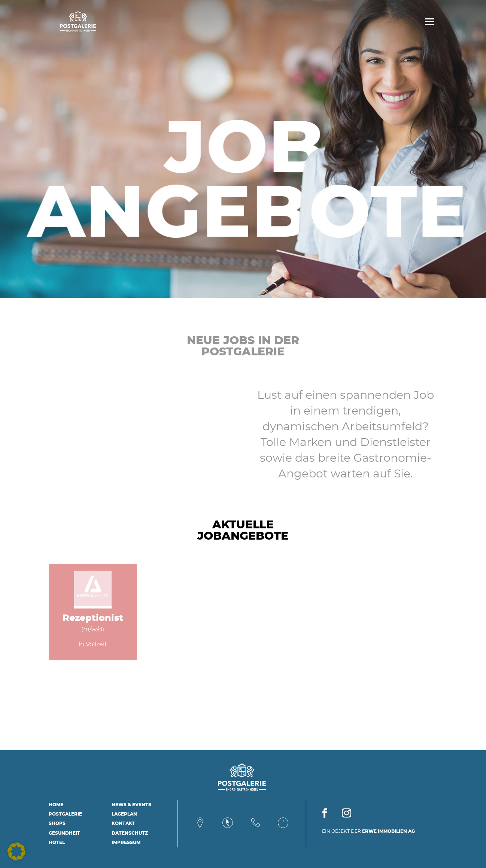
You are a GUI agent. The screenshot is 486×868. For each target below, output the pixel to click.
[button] (16, 852)
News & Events (131, 805)
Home (56, 805)
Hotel (57, 843)
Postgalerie (65, 814)
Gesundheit (64, 833)
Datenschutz (130, 833)
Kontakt (123, 823)
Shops (57, 823)
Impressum (126, 843)
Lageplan (124, 814)
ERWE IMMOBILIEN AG (388, 831)
